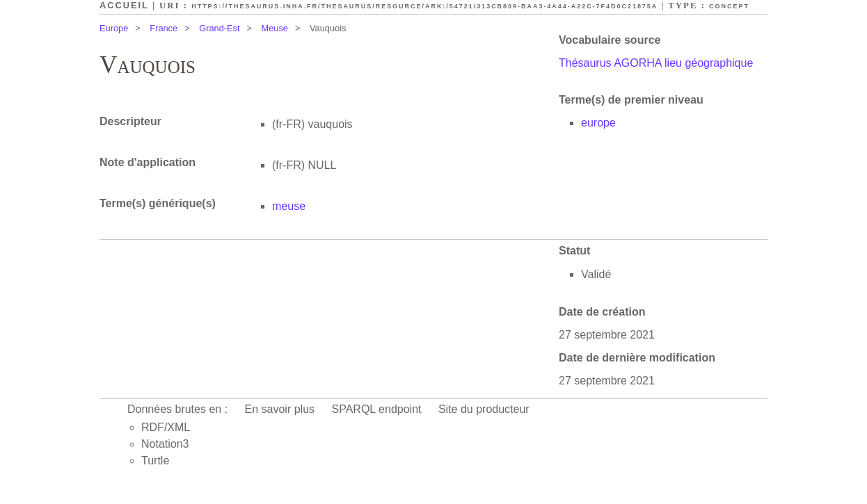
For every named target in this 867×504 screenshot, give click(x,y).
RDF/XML (166, 427)
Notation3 (165, 444)
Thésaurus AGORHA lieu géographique (656, 63)
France (164, 28)
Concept (729, 6)
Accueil (124, 5)
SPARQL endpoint (377, 409)
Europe (114, 28)
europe (598, 123)
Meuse (275, 28)
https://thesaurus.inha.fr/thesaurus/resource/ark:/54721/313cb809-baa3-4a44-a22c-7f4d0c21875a (424, 6)
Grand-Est (219, 28)
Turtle (155, 461)
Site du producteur (484, 409)
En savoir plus (280, 409)
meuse (289, 206)
